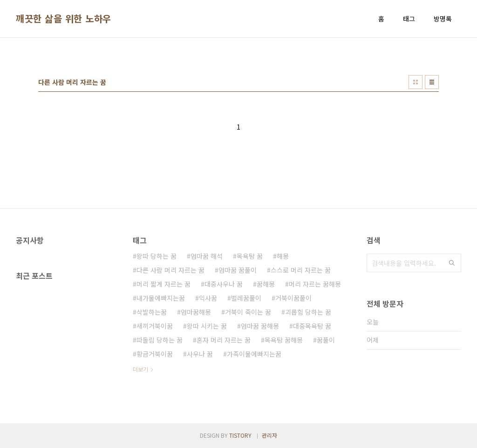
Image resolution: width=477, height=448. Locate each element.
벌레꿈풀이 (246, 298)
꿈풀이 (326, 340)
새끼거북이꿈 (155, 326)
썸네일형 (416, 82)
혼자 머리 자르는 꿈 (224, 340)
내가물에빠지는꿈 (161, 298)
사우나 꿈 (200, 354)
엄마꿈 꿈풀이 (238, 270)
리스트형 (432, 82)
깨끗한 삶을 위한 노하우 (64, 19)
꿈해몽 (266, 284)
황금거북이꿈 (155, 354)
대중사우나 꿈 (224, 284)
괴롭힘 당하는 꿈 (308, 312)
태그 (409, 19)
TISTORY (240, 435)
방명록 (443, 19)
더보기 (140, 369)
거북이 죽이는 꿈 (248, 312)
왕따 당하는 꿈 (157, 256)
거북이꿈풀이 (293, 298)
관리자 (269, 435)
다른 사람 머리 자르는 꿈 (170, 270)
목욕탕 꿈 (250, 256)
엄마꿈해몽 (196, 312)
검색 (452, 263)
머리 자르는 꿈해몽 (315, 284)
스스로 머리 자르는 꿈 (301, 270)
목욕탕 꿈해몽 (284, 340)
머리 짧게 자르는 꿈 (164, 284)
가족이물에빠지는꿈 (254, 354)
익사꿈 (208, 298)
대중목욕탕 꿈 (312, 326)
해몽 (283, 256)
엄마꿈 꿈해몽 (260, 326)
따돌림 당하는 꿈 (160, 340)
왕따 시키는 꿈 (207, 326)
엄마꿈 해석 (207, 256)
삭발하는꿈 (152, 312)
